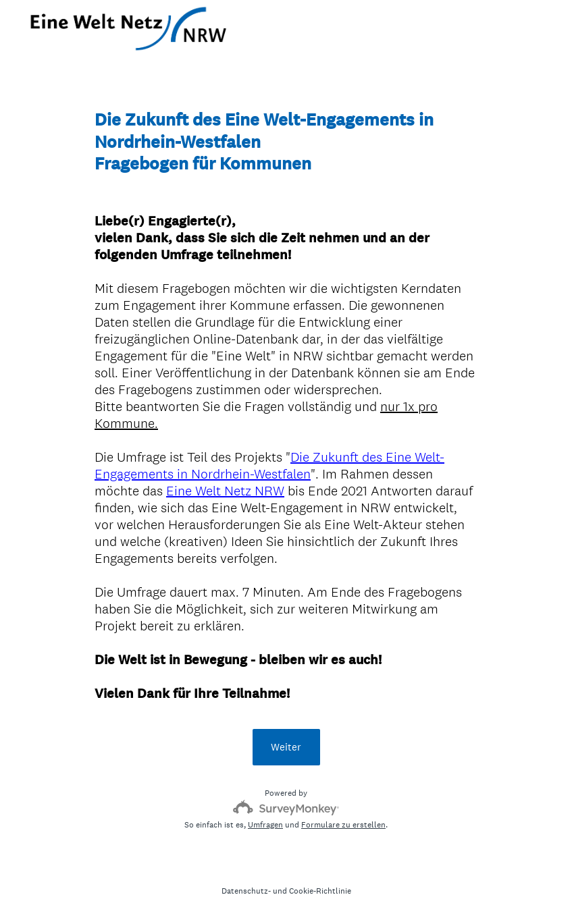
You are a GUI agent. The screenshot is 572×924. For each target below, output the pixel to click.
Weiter (286, 747)
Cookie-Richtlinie (320, 891)
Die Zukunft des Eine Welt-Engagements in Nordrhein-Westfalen (269, 465)
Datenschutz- (246, 891)
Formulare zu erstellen (343, 825)
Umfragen (265, 825)
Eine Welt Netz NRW (225, 491)
